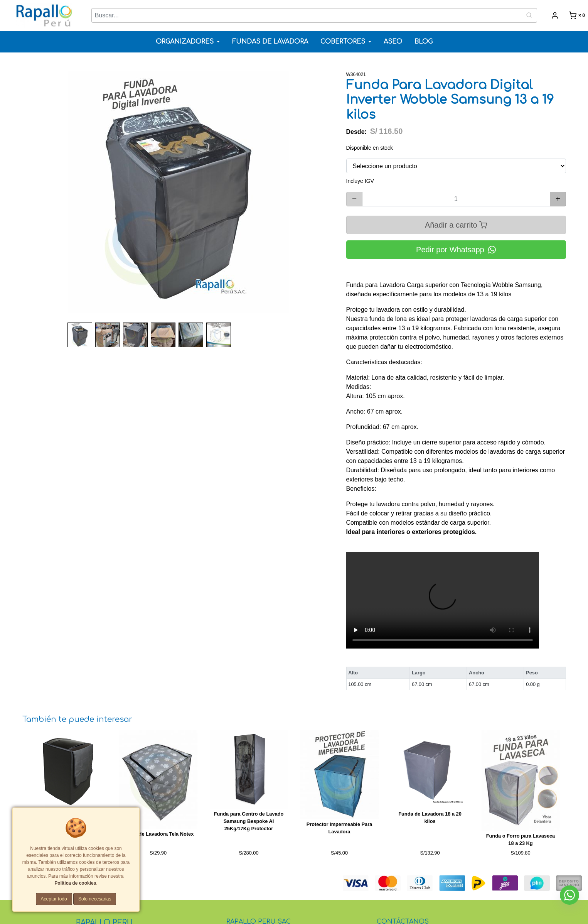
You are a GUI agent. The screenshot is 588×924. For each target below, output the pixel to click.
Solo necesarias (95, 899)
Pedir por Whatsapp (456, 250)
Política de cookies (75, 883)
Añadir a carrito (456, 225)
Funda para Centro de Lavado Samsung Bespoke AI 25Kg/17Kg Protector (249, 821)
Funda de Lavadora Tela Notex (158, 834)
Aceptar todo (54, 899)
